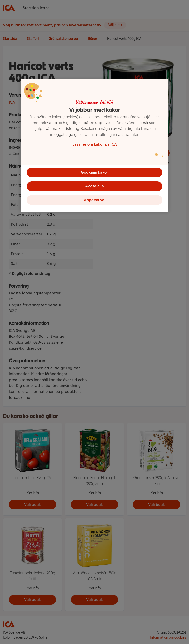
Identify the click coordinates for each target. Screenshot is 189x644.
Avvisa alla (94, 186)
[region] (94, 146)
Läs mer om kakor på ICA (95, 144)
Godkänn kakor (94, 172)
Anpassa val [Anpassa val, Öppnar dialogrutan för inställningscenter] (95, 200)
